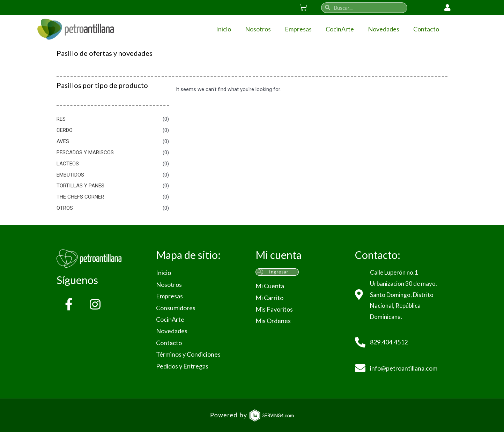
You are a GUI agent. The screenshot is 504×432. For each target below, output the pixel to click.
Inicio (224, 29)
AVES (63, 141)
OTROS (65, 208)
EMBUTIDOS (70, 175)
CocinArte (340, 29)
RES (61, 119)
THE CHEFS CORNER (80, 197)
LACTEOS (68, 164)
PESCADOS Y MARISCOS (85, 152)
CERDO (65, 130)
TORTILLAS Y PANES (80, 186)
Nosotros (258, 29)
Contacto (426, 29)
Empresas (298, 29)
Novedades (384, 29)
